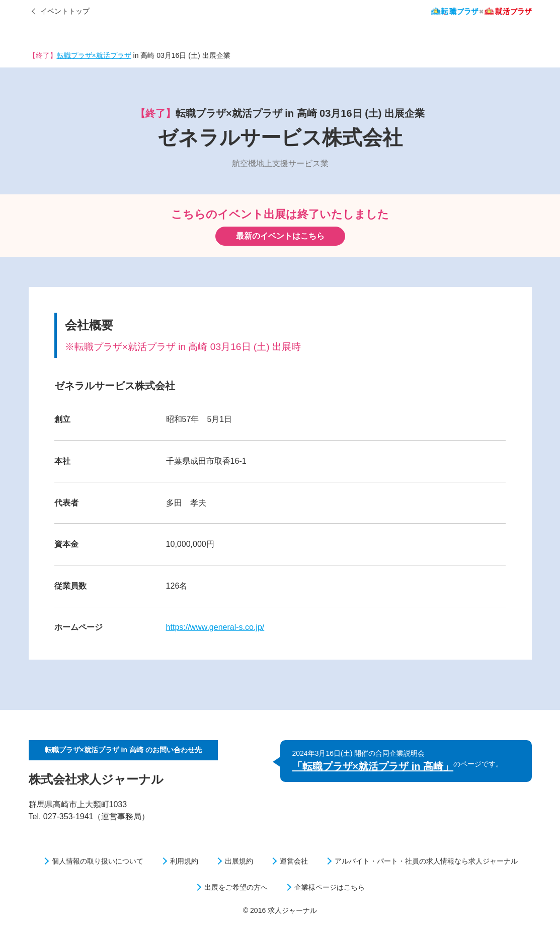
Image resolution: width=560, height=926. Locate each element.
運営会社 (294, 861)
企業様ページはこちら (330, 887)
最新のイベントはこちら (280, 236)
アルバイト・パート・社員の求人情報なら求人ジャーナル (426, 861)
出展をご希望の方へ (236, 887)
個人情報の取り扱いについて (98, 861)
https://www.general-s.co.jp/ (215, 627)
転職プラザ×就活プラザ (94, 55)
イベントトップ (65, 11)
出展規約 (239, 861)
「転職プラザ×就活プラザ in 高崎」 (373, 766)
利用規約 (184, 861)
